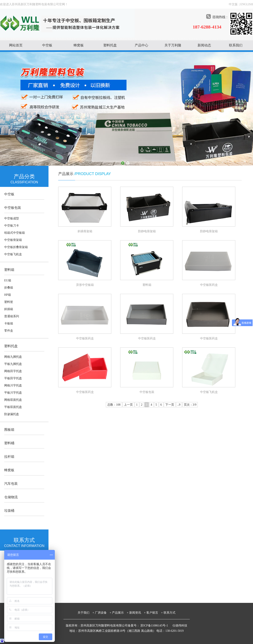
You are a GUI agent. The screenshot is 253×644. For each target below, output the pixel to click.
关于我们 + (86, 613)
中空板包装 (13, 208)
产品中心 (141, 45)
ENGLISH (247, 4)
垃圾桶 (9, 511)
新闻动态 (204, 45)
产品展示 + (120, 613)
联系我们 (236, 45)
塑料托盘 (110, 45)
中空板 (47, 45)
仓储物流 (11, 497)
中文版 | (235, 4)
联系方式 (170, 613)
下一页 (170, 405)
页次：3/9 (190, 405)
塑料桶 (9, 443)
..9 (179, 405)
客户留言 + (155, 613)
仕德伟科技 (180, 626)
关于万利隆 (173, 45)
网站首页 (16, 45)
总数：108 (114, 405)
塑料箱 (9, 270)
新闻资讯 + (137, 613)
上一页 (128, 405)
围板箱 (9, 430)
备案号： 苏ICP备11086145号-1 (148, 626)
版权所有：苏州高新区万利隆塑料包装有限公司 (97, 626)
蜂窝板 (79, 45)
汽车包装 (11, 484)
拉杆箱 (9, 457)
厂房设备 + (103, 613)
